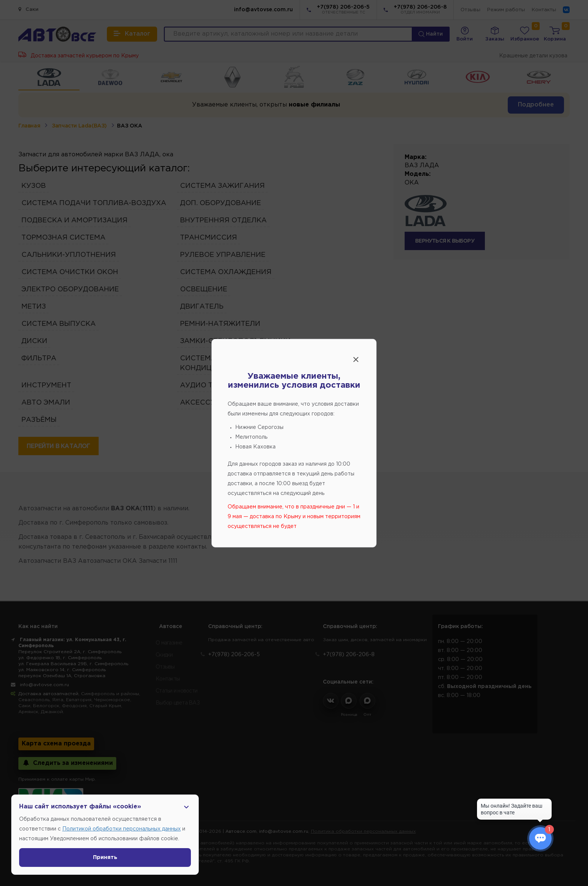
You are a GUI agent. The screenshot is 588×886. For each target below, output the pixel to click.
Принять (105, 858)
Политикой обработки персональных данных (121, 829)
